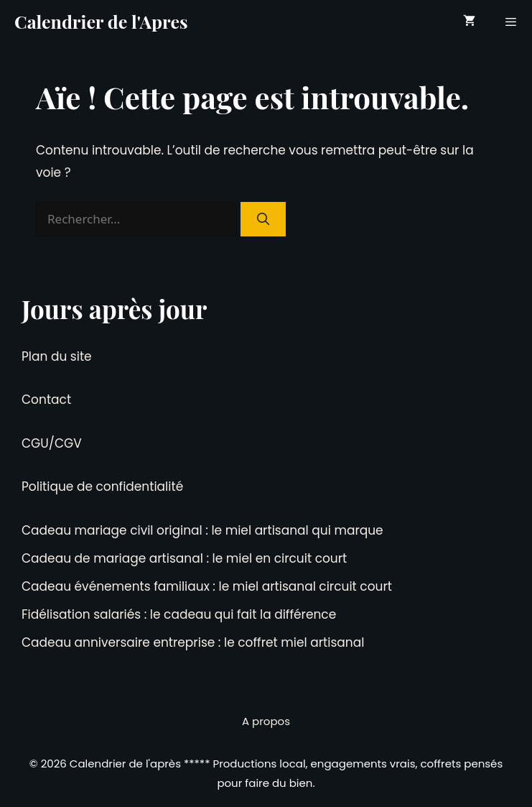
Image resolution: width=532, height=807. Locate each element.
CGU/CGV (52, 443)
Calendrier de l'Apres (101, 21)
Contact (46, 400)
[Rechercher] (263, 219)
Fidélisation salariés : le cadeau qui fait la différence (179, 614)
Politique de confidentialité (102, 486)
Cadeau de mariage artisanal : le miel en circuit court (184, 558)
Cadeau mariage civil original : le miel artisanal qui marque (202, 530)
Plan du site (57, 356)
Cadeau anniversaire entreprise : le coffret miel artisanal (193, 642)
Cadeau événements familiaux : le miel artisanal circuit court (207, 586)
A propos (266, 721)
